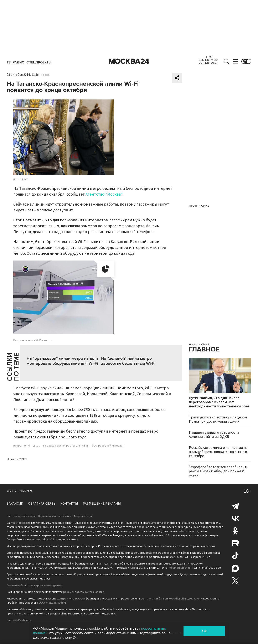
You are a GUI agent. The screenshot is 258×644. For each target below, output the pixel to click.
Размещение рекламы (102, 504)
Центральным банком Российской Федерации (170, 599)
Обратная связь (42, 504)
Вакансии (15, 504)
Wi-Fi (27, 446)
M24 (30, 491)
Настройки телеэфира (21, 516)
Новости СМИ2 (17, 459)
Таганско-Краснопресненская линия (66, 446)
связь (36, 446)
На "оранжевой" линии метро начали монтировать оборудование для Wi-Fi (62, 361)
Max (235, 568)
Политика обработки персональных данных (35, 585)
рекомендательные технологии (84, 592)
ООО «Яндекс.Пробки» (53, 603)
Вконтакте (235, 518)
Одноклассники (235, 531)
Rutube (235, 543)
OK (204, 631)
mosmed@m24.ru (180, 568)
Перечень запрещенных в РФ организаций (65, 516)
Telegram (235, 506)
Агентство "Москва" (104, 194)
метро (17, 446)
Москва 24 (129, 61)
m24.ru (17, 523)
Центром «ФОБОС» (69, 599)
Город (46, 75)
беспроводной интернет (108, 446)
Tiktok (235, 556)
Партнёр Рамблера (19, 620)
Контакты (69, 504)
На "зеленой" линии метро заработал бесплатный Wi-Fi (128, 361)
